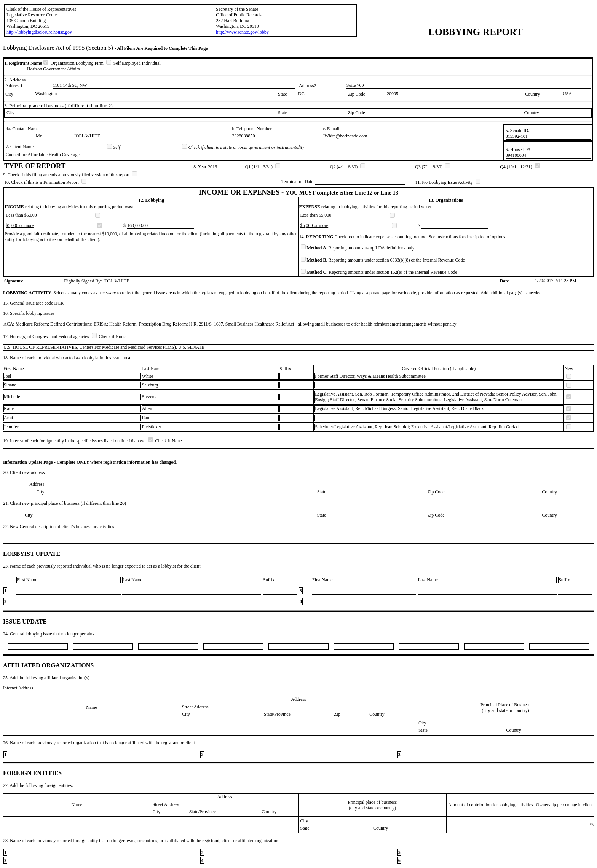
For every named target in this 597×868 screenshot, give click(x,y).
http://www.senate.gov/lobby (242, 32)
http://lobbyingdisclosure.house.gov (39, 32)
